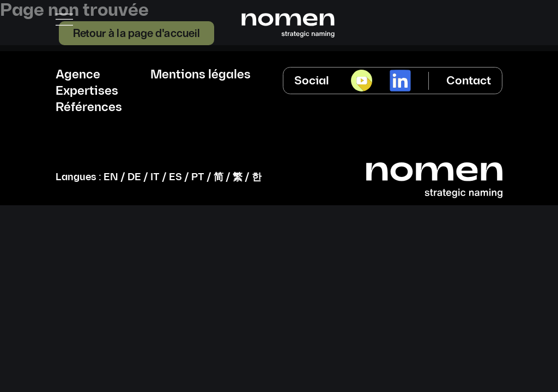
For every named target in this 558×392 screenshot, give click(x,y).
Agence (78, 75)
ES (175, 177)
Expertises (87, 91)
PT (198, 177)
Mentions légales (201, 75)
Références (89, 108)
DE (134, 177)
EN (111, 177)
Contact (469, 81)
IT (155, 177)
